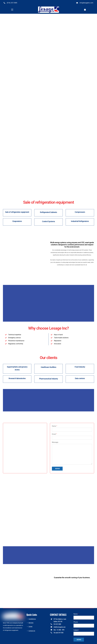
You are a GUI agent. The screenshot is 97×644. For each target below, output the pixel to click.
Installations (32, 618)
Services (31, 621)
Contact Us (32, 629)
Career (30, 625)
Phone (76, 621)
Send (57, 467)
